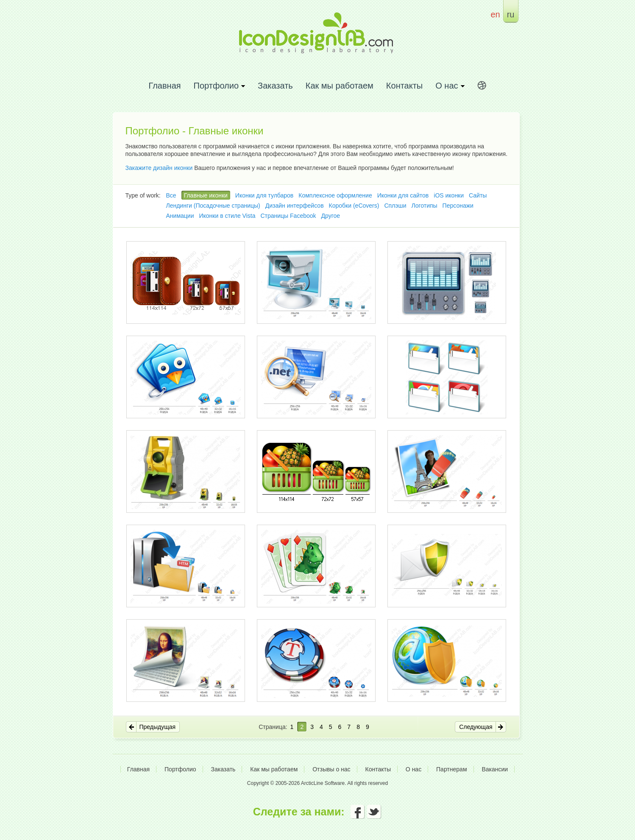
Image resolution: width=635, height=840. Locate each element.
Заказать (275, 85)
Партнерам (451, 769)
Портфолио (180, 769)
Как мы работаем (340, 85)
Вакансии (495, 769)
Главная (164, 85)
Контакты (404, 85)
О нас (414, 769)
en (495, 14)
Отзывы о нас (331, 769)
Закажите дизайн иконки (159, 168)
